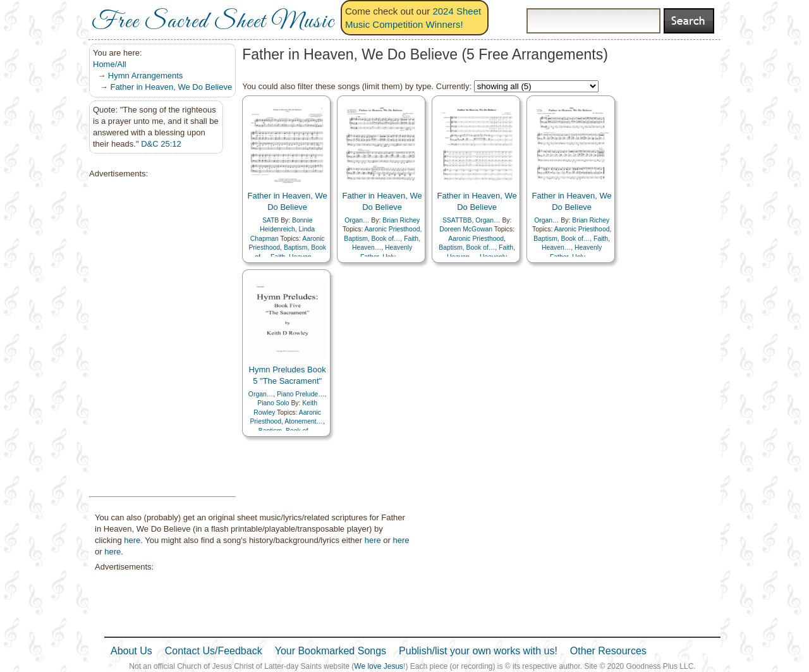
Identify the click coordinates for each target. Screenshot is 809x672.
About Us (131, 651)
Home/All (110, 64)
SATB (271, 220)
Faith (411, 239)
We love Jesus (379, 666)
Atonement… (304, 421)
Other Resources (608, 651)
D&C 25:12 (161, 144)
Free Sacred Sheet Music (213, 22)
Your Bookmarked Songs (331, 651)
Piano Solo (273, 403)
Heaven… (367, 247)
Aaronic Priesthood (392, 229)
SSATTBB (457, 220)
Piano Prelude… (301, 394)
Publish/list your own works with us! (478, 651)
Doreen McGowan (466, 229)
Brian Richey (401, 220)
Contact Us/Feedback (214, 651)
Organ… (357, 220)
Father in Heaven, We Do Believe (171, 87)
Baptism (296, 247)
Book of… (386, 239)
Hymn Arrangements (146, 76)
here (132, 540)
